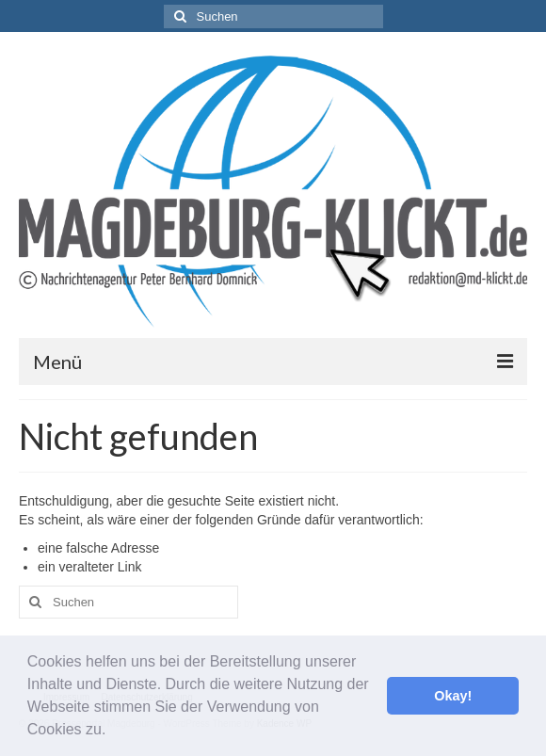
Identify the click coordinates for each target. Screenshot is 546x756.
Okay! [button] (453, 696)
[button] (113, 732)
